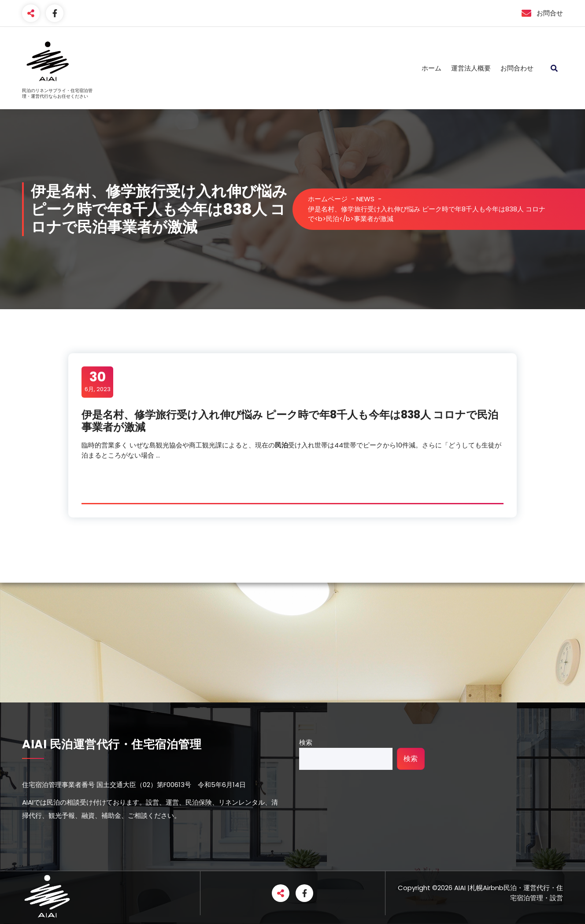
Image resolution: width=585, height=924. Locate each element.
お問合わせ (517, 68)
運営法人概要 (471, 68)
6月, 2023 (98, 381)
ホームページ (328, 199)
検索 (306, 742)
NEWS (365, 199)
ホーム (431, 68)
